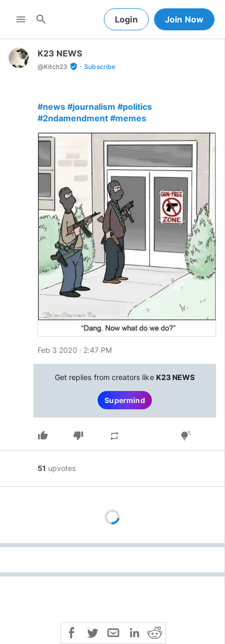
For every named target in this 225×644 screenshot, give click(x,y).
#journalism (91, 107)
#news (51, 107)
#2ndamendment (73, 118)
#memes (128, 118)
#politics (135, 107)
